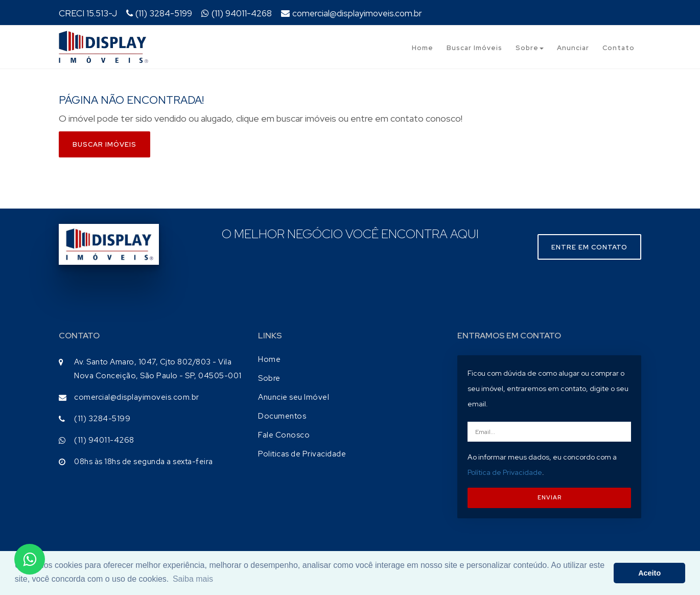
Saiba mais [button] (193, 579)
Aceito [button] (649, 573)
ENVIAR (550, 497)
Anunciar (573, 48)
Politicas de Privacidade (302, 454)
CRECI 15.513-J (88, 13)
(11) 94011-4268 (237, 13)
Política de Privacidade (505, 472)
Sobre (530, 48)
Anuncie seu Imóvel (294, 397)
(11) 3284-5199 (159, 13)
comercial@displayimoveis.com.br (352, 13)
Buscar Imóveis (474, 48)
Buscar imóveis (104, 144)
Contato (619, 48)
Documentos (282, 416)
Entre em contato (589, 247)
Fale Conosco (284, 435)
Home (423, 48)
